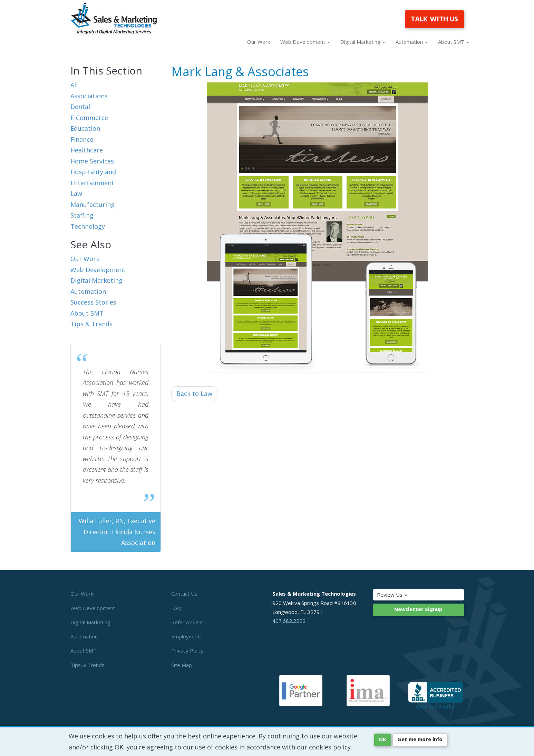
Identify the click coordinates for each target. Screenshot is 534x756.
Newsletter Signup (418, 610)
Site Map (182, 665)
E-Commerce (89, 118)
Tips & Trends (91, 324)
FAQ (176, 608)
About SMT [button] (454, 42)
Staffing (82, 215)
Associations (89, 96)
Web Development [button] (305, 42)
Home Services (92, 161)
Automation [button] (412, 42)
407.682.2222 (289, 621)
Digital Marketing (96, 280)
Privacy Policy (187, 650)
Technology (88, 226)
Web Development (98, 270)
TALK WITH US (434, 19)
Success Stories (93, 302)
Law (76, 193)
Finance (82, 139)
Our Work (259, 42)
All (74, 85)
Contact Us (184, 594)
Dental (80, 107)
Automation (88, 291)
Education (85, 128)
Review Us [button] (407, 595)
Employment (186, 636)
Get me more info (420, 740)
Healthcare (87, 150)
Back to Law (194, 394)
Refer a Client (187, 622)
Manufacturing (93, 205)
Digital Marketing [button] (363, 42)
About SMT (87, 313)
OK (383, 740)
